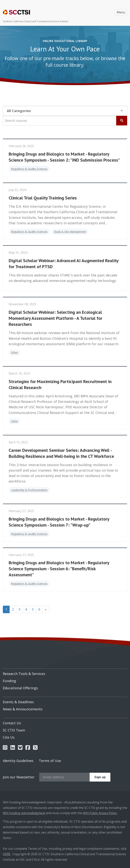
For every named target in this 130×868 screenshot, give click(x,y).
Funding (9, 681)
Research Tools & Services (24, 674)
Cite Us (9, 737)
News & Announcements (23, 709)
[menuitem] (65, 672)
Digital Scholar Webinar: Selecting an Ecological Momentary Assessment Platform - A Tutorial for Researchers (55, 318)
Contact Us (12, 723)
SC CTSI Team (14, 730)
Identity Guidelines (18, 761)
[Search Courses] (122, 121)
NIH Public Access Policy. (100, 813)
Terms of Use (50, 761)
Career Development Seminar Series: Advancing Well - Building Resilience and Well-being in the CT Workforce (61, 453)
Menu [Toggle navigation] (121, 12)
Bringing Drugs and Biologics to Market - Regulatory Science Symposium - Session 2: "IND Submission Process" (64, 157)
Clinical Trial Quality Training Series (43, 198)
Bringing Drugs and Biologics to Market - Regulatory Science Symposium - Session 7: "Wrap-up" (59, 522)
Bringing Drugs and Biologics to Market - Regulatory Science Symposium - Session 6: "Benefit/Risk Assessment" (59, 569)
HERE (7, 854)
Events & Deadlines (18, 702)
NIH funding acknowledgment (24, 813)
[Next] (46, 609)
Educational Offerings (20, 688)
